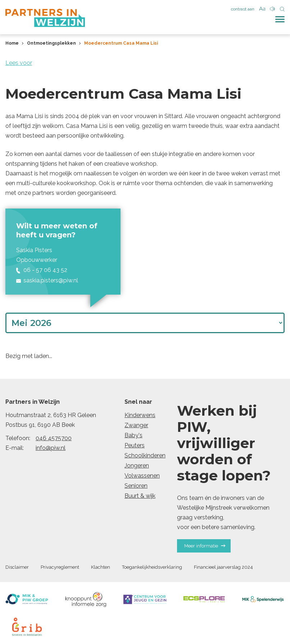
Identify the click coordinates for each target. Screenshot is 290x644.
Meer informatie (205, 546)
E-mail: (15, 448)
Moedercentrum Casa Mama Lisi (121, 43)
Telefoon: (18, 438)
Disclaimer (17, 567)
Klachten (101, 567)
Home (12, 43)
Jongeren (137, 466)
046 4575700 (54, 438)
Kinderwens (140, 415)
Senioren (136, 486)
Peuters (135, 445)
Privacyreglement (60, 567)
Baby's (133, 435)
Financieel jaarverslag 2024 (223, 567)
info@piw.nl (51, 448)
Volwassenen (142, 476)
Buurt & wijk (140, 496)
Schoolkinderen (145, 455)
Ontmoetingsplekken (51, 43)
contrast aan (243, 9)
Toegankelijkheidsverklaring (152, 567)
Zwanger (136, 425)
